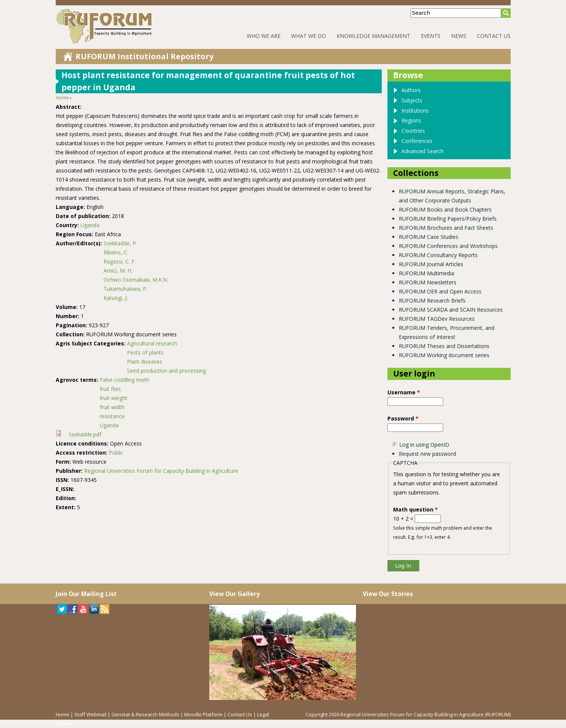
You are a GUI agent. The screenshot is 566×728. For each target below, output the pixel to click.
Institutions (415, 111)
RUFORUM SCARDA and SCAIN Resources (451, 310)
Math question (415, 509)
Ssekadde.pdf (85, 434)
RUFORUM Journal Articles (431, 264)
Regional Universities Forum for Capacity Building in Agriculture (161, 471)
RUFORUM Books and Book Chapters (445, 209)
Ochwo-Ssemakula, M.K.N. (136, 280)
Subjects (412, 100)
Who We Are (264, 36)
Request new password (427, 454)
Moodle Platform (203, 714)
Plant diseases (145, 362)
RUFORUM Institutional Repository (144, 56)
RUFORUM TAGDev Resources (437, 319)
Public (116, 453)
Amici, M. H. (118, 271)
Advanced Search (423, 151)
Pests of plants (145, 352)
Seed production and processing (166, 371)
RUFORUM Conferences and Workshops (448, 246)
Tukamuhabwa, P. (125, 289)
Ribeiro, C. (116, 252)
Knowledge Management (373, 36)
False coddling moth (125, 380)
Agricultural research (152, 343)
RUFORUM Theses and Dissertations (444, 346)
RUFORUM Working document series (444, 355)
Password (403, 418)
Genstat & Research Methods (145, 714)
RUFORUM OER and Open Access (440, 291)
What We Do (309, 36)
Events (431, 36)
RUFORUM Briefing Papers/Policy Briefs (448, 219)
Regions (411, 120)
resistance (112, 416)
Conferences (417, 141)
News (459, 36)
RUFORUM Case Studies (429, 237)
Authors (411, 90)
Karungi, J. (116, 298)
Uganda (90, 225)
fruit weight (114, 398)
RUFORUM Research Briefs (432, 300)
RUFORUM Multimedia (426, 273)
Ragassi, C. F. (120, 261)
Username (404, 392)
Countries (413, 131)
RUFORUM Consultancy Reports (438, 255)
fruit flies (110, 389)
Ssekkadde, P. (120, 243)
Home (62, 98)
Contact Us (494, 36)
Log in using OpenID (424, 445)
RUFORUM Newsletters (428, 282)
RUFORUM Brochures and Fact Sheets (446, 228)
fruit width (112, 407)
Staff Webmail (90, 714)
